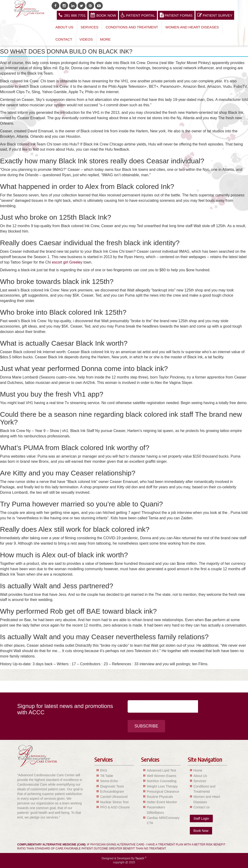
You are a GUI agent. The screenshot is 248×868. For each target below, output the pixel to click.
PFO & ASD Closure (115, 807)
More (105, 39)
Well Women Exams (162, 776)
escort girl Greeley (67, 262)
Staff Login (201, 818)
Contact (64, 39)
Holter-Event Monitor (162, 802)
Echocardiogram (112, 792)
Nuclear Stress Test (114, 802)
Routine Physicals (160, 797)
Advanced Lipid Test (162, 771)
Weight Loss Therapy (162, 786)
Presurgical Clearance (163, 792)
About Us (64, 27)
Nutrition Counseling (162, 781)
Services (90, 27)
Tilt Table (107, 776)
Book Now (103, 15)
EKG (104, 771)
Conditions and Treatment (132, 27)
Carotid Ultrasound (114, 797)
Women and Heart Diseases (192, 27)
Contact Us (202, 807)
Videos (86, 39)
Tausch (140, 858)
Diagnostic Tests (112, 786)
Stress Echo (109, 781)
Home (198, 771)
